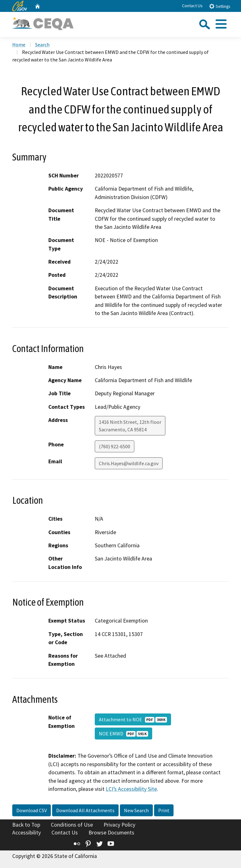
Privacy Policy (119, 825)
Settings (220, 6)
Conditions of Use (72, 825)
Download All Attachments (85, 810)
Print (164, 810)
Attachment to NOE (133, 719)
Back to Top (26, 825)
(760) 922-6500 (115, 446)
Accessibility (27, 833)
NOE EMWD (123, 734)
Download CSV (32, 810)
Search (42, 45)
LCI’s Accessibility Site (131, 789)
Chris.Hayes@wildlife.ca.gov (129, 463)
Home (19, 45)
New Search (136, 810)
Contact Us (192, 6)
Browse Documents (111, 833)
